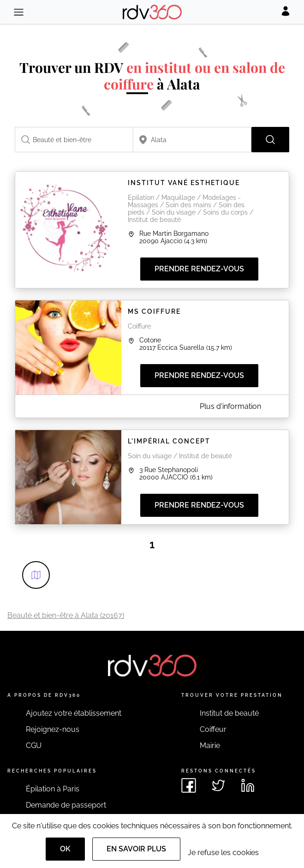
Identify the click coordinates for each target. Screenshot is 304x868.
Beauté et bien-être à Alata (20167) (66, 615)
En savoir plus (136, 849)
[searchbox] (74, 140)
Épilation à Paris (53, 789)
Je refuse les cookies (223, 853)
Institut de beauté (229, 713)
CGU (34, 745)
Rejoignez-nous (53, 729)
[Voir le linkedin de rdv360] (248, 785)
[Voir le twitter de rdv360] (218, 785)
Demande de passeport (66, 805)
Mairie (210, 745)
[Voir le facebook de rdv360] (189, 785)
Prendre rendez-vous (199, 269)
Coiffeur (213, 729)
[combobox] (74, 140)
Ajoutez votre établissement (74, 713)
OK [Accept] (65, 849)
